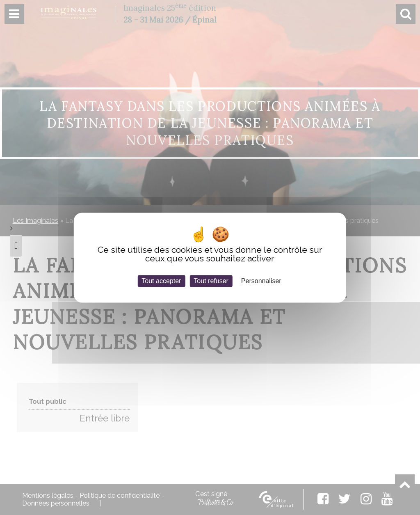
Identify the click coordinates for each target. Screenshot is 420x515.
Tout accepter (161, 281)
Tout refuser (211, 281)
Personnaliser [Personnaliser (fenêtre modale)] (261, 281)
